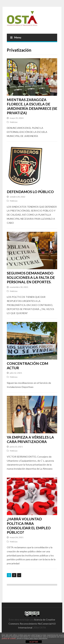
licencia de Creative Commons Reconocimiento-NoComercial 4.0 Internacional (32, 624)
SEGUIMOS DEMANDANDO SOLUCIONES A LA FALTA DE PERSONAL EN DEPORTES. (31, 277)
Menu (16, 37)
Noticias (14, 122)
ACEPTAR (34, 642)
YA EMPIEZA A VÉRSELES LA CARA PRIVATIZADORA (30, 439)
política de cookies (9, 639)
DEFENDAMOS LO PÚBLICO (30, 192)
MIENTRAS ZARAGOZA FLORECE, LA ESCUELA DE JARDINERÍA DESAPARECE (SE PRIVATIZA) (32, 106)
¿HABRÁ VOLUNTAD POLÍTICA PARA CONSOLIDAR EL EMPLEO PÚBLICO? (29, 526)
